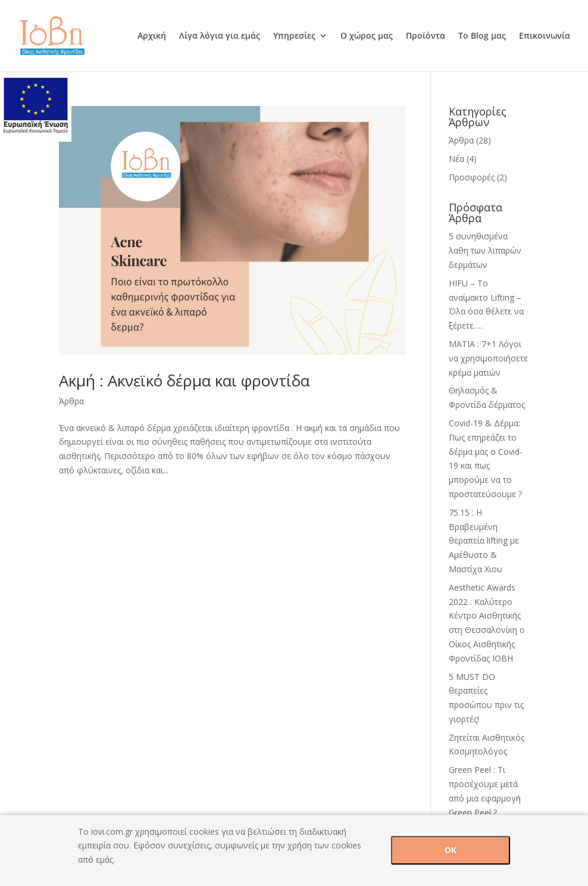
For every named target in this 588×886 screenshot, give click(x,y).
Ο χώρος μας (367, 36)
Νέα (456, 159)
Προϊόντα (426, 36)
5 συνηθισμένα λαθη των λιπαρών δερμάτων (485, 250)
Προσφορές (472, 177)
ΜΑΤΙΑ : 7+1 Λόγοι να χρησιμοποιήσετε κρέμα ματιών (488, 358)
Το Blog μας (482, 36)
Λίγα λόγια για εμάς (220, 36)
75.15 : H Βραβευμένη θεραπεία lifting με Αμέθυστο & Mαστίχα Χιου (484, 541)
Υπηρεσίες (294, 36)
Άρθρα (71, 401)
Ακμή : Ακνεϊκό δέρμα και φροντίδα (184, 380)
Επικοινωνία (545, 36)
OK (451, 850)
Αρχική (152, 36)
